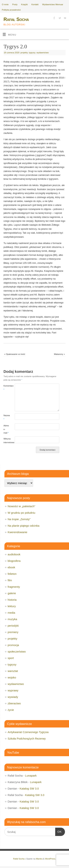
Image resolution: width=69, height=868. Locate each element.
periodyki (13, 626)
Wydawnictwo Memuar (53, 4)
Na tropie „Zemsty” (19, 519)
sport (11, 658)
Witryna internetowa (6, 440)
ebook (11, 567)
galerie (12, 593)
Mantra (39, 859)
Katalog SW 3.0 (29, 788)
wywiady (13, 697)
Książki (24, 4)
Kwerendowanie (18, 532)
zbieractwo (14, 703)
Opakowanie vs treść (15, 354)
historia (12, 600)
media (11, 613)
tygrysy (32, 53)
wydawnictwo (43, 53)
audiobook (14, 554)
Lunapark (31, 776)
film (10, 580)
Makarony (60, 354)
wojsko (12, 677)
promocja (13, 645)
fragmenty (14, 587)
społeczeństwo (17, 652)
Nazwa (6, 417)
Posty (15, 4)
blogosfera (14, 561)
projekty (24, 53)
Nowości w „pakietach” (22, 506)
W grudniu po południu (22, 513)
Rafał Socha (16, 19)
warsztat (13, 671)
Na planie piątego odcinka (24, 526)
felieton (12, 574)
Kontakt (35, 4)
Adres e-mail (6, 429)
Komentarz (6, 388)
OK (59, 831)
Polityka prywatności (11, 10)
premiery (13, 632)
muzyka (13, 619)
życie (11, 710)
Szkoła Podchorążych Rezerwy (27, 739)
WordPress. (51, 859)
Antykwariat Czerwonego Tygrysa (28, 732)
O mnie (5, 4)
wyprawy (13, 690)
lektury (12, 606)
